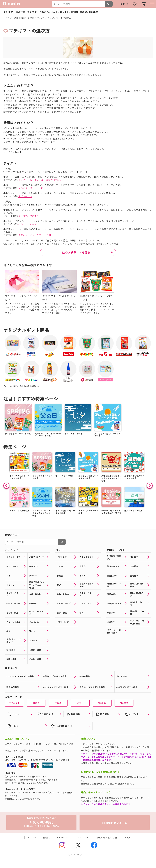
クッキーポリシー (85, 838)
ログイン (125, 4)
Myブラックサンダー (32, 138)
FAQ (22, 783)
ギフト (80, 703)
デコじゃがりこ (11, 138)
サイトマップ (33, 838)
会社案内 (47, 838)
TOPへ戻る (126, 838)
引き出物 (102, 703)
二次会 (58, 703)
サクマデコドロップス (15, 142)
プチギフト (14, 703)
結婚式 (36, 703)
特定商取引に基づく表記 (107, 838)
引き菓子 (124, 703)
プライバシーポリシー (64, 838)
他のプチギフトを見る (76, 252)
